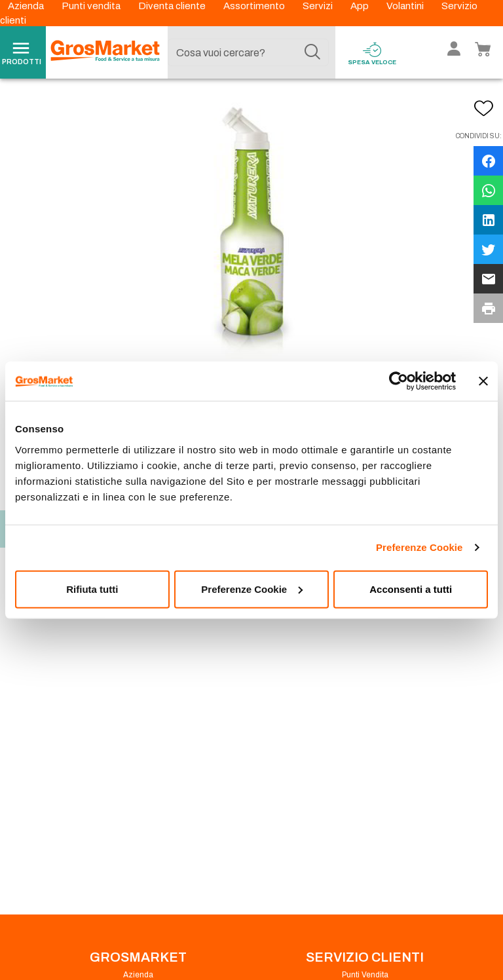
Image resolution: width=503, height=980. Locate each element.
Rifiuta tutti (92, 589)
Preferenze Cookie (419, 547)
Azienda (27, 6)
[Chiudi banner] (483, 381)
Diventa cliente (173, 6)
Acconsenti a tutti (411, 589)
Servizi (319, 6)
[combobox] (248, 52)
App (361, 6)
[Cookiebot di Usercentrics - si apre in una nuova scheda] (399, 381)
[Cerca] (312, 52)
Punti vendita (92, 6)
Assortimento (255, 6)
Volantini (406, 6)
